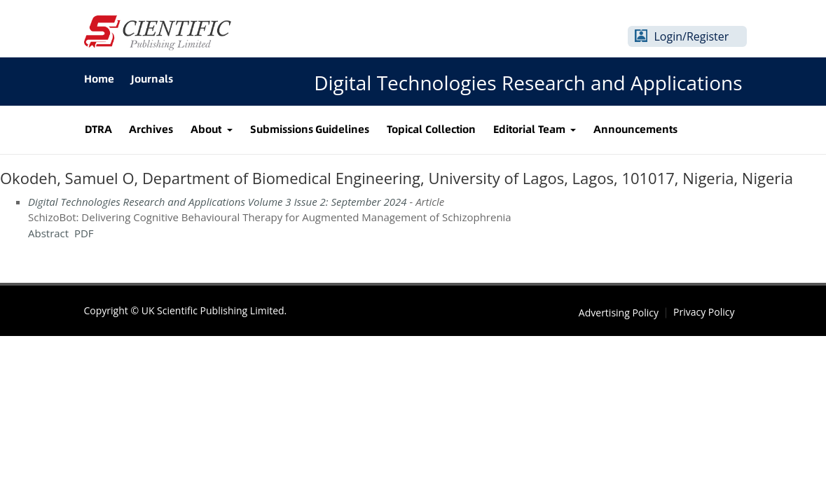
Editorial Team (531, 129)
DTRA (98, 129)
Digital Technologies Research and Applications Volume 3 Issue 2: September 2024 (218, 202)
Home (99, 79)
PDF (84, 233)
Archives (151, 129)
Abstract (48, 233)
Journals (152, 79)
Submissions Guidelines (310, 129)
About (207, 129)
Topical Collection (431, 129)
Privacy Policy (704, 312)
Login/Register (692, 36)
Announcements (635, 129)
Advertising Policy (619, 313)
